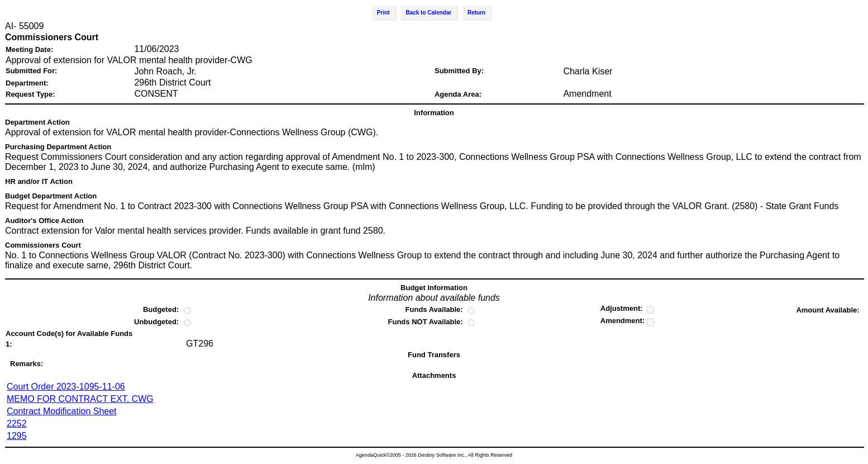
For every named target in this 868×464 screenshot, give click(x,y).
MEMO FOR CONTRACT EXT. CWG (80, 399)
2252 (17, 423)
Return (476, 13)
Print (383, 13)
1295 (17, 436)
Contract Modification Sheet (62, 411)
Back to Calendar (428, 13)
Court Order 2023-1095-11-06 (66, 387)
